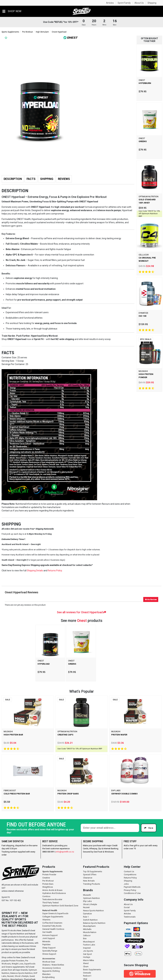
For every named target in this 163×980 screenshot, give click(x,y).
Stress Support (49, 954)
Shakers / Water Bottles (53, 965)
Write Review (151, 599)
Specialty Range (50, 951)
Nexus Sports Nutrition (93, 911)
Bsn (85, 938)
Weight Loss (17, 964)
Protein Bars (48, 884)
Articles (110, 3)
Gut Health (47, 932)
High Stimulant (42, 32)
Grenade (87, 973)
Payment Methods (132, 887)
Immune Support (50, 935)
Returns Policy (130, 878)
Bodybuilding (48, 977)
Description (13, 179)
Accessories (49, 959)
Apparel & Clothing (51, 971)
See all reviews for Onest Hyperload (81, 612)
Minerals (46, 941)
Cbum (86, 967)
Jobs (126, 884)
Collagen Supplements (53, 917)
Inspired (87, 948)
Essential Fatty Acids (52, 926)
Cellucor (87, 935)
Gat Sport (87, 954)
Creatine (46, 878)
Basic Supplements (92, 970)
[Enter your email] (110, 828)
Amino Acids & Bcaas (52, 890)
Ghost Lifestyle (22, 976)
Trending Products (92, 884)
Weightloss (48, 887)
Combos (46, 896)
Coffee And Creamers (52, 923)
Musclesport (89, 942)
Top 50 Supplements (93, 871)
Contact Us (129, 871)
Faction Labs (89, 945)
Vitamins (46, 920)
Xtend (86, 963)
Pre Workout (27, 32)
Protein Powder (49, 875)
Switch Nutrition (90, 920)
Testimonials (130, 917)
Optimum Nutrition (91, 898)
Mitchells (87, 929)
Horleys (87, 957)
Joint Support (49, 938)
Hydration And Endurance (54, 893)
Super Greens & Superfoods (55, 913)
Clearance (88, 878)
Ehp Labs (87, 901)
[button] (12, 11)
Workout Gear (49, 962)
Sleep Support (49, 948)
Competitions (130, 875)
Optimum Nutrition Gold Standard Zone (60, 906)
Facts (31, 179)
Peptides (46, 945)
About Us (139, 3)
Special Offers (90, 875)
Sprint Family (124, 3)
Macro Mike (89, 960)
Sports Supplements (10, 32)
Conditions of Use (132, 893)
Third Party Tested (50, 903)
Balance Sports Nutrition (21, 973)
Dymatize (87, 914)
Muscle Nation (90, 932)
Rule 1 (86, 917)
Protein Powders (17, 961)
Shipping (152, 3)
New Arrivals (89, 881)
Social (127, 907)
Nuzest (10, 976)
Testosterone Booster (52, 899)
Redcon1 (87, 976)
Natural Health (50, 910)
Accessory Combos (51, 968)
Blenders (46, 974)
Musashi (87, 895)
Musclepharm (89, 926)
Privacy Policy (130, 890)
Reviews (64, 179)
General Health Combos (53, 929)
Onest (82, 621)
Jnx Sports (88, 951)
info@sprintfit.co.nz (65, 852)
